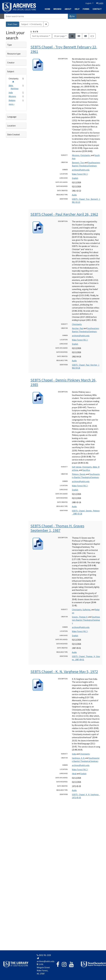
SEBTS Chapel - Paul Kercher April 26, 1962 (64, 214)
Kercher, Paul (78, 328)
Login (100, 3)
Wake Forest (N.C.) (80, 174)
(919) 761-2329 (44, 955)
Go (72, 16)
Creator (11, 63)
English (89, 3)
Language (12, 117)
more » (12, 104)
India (74, 754)
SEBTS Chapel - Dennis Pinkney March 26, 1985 (63, 382)
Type (10, 45)
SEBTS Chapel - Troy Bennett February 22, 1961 (64, 49)
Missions (76, 155)
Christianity (85, 155)
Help (77, 9)
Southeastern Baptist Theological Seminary (86, 620)
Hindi (74, 774)
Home (47, 9)
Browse (57, 9)
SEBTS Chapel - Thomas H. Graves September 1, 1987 (57, 528)
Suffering (87, 610)
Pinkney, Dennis (79, 474)
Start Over (13, 24)
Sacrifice (86, 470)
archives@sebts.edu (81, 170)
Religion (12, 100)
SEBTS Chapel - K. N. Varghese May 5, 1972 (64, 672)
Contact (97, 9)
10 (59, 36)
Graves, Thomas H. (80, 617)
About (68, 9)
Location (11, 126)
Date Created (13, 134)
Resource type (14, 54)
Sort (40, 36)
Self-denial (77, 467)
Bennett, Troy (78, 163)
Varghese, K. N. (78, 758)
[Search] (36, 16)
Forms (86, 9)
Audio (74, 195)
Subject (11, 71)
